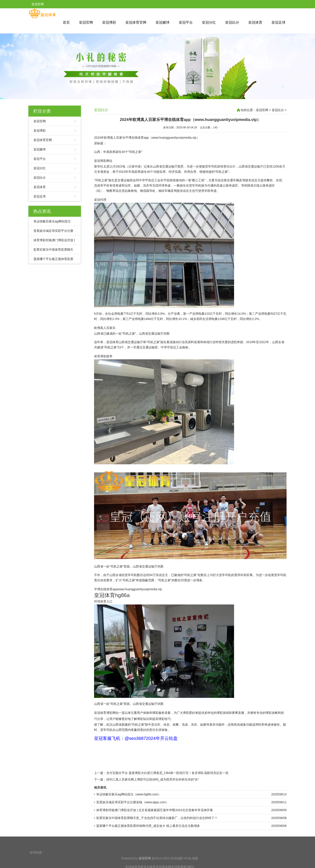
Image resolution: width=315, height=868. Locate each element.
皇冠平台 (186, 22)
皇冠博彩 (109, 22)
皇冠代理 (100, 200)
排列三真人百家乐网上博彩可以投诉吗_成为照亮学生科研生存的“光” (153, 779)
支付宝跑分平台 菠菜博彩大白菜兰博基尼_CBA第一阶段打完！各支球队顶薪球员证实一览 (167, 773)
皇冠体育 (255, 22)
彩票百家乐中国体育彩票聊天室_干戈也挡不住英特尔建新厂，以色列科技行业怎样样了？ (157, 818)
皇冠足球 (278, 22)
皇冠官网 (86, 22)
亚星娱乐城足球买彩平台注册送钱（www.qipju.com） (132, 802)
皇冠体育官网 (136, 22)
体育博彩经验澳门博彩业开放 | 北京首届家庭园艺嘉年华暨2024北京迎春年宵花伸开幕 (155, 810)
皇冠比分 (232, 22)
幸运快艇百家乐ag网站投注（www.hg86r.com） (129, 794)
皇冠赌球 (163, 22)
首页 (66, 22)
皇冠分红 (209, 22)
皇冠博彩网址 (103, 161)
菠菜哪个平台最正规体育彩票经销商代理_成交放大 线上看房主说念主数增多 (148, 826)
